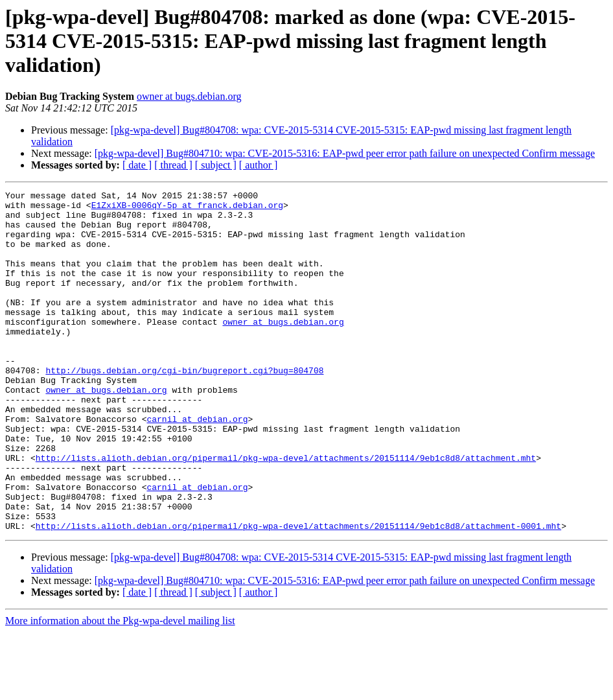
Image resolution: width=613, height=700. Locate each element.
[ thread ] (173, 165)
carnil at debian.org (197, 465)
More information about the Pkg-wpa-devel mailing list (120, 689)
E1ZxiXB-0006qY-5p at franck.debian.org (187, 209)
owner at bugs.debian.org (189, 96)
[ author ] (259, 165)
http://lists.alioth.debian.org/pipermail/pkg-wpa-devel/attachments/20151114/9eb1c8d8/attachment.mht (286, 512)
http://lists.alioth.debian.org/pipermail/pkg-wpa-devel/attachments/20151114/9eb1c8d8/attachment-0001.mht (298, 594)
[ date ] (137, 165)
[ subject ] (216, 165)
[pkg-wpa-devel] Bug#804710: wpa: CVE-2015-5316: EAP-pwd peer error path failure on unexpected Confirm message (345, 153)
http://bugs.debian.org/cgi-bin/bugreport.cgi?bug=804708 (184, 407)
